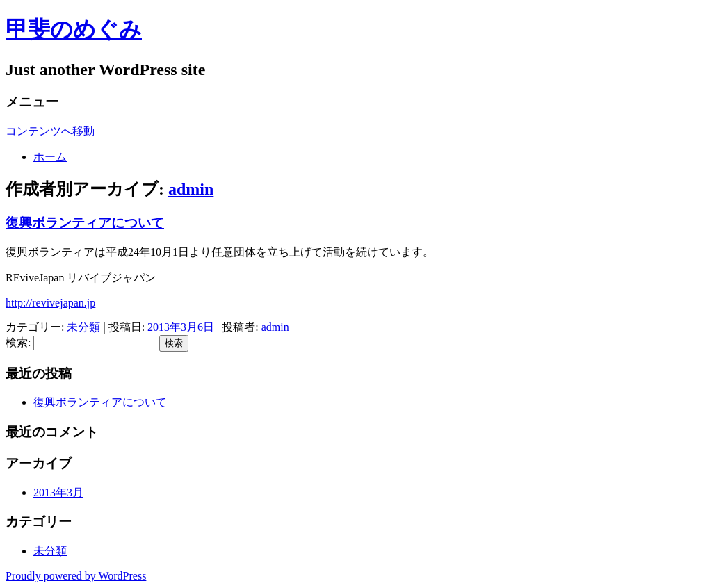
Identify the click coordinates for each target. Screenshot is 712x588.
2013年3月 (58, 492)
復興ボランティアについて (85, 223)
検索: (18, 342)
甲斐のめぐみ (74, 29)
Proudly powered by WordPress (76, 576)
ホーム (50, 157)
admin (191, 189)
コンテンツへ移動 (50, 131)
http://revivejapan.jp (50, 303)
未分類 (83, 327)
